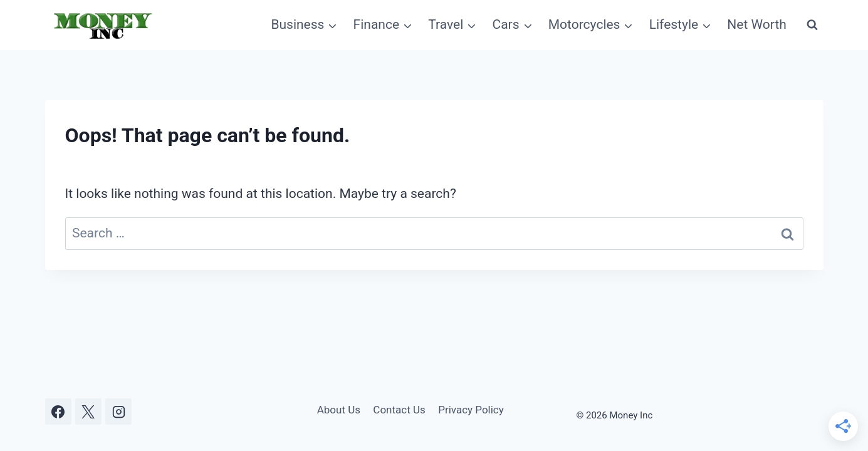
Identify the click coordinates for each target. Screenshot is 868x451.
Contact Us (399, 410)
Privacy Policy (471, 410)
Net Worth (757, 24)
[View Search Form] (812, 25)
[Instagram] (118, 412)
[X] (88, 412)
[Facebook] (58, 412)
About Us (339, 410)
